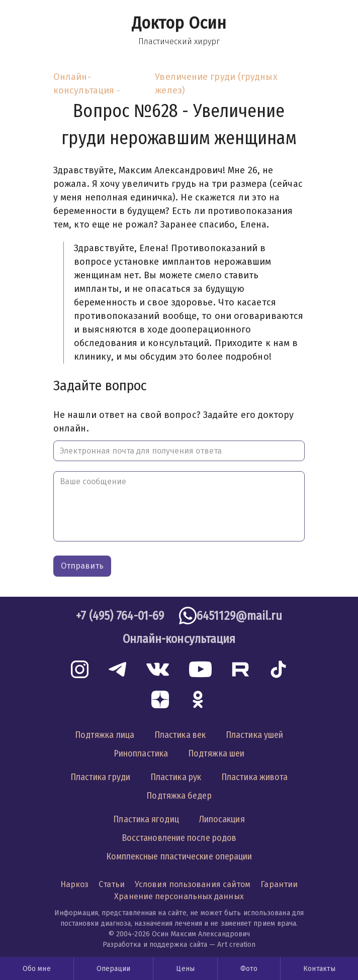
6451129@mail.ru (239, 616)
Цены (185, 969)
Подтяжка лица (105, 735)
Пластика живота (254, 777)
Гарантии (279, 884)
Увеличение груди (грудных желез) (216, 84)
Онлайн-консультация (84, 84)
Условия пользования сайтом (193, 884)
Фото (249, 969)
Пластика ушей (254, 735)
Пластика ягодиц (146, 819)
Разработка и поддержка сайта (155, 945)
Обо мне (37, 969)
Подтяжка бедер (179, 796)
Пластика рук (176, 777)
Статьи (112, 884)
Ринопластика (141, 753)
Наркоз (75, 884)
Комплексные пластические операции (179, 856)
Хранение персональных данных (179, 896)
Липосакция (222, 819)
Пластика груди (100, 777)
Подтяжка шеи (216, 753)
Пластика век (180, 735)
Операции (114, 969)
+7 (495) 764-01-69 (120, 616)
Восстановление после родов (179, 838)
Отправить (82, 566)
